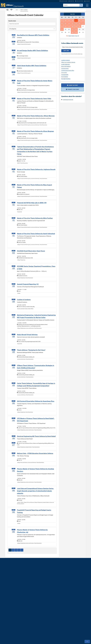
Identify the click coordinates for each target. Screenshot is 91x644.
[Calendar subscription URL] (73, 47)
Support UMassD (64, 1)
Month (73, 36)
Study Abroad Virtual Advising (27, 335)
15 (76, 26)
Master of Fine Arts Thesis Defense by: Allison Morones (36, 116)
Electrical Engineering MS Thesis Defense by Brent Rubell (36, 437)
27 (62, 20)
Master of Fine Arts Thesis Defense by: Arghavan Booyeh (36, 170)
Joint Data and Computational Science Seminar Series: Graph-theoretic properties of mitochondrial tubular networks (35, 491)
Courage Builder (65, 75)
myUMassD (87, 1)
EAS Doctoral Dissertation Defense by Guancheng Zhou (36, 402)
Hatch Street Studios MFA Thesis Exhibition (32, 66)
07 (73, 23)
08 (76, 23)
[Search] (81, 5)
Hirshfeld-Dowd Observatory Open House (31, 251)
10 (83, 23)
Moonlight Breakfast (66, 79)
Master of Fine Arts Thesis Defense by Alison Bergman (35, 132)
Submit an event (73, 85)
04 (62, 23)
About (17, 10)
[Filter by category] (32, 29)
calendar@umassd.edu (68, 100)
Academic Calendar (66, 60)
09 (80, 23)
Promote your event (73, 89)
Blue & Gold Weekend (66, 66)
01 (76, 20)
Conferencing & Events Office (68, 71)
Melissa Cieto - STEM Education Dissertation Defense (35, 454)
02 (80, 20)
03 (83, 20)
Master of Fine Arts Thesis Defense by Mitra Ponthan (35, 219)
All (78, 36)
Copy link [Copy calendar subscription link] (66, 51)
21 (73, 29)
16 (80, 26)
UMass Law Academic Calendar (68, 62)
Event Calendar (24, 10)
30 (73, 20)
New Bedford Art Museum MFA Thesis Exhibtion (33, 36)
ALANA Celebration (66, 64)
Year (76, 36)
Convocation (64, 73)
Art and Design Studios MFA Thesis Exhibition (32, 51)
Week (70, 36)
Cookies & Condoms (24, 300)
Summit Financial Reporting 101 (28, 285)
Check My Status (79, 1)
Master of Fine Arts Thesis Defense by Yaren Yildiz (34, 99)
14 (73, 26)
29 (69, 20)
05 (65, 23)
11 (62, 26)
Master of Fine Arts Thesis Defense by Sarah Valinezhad (36, 234)
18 (62, 29)
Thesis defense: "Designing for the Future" (31, 351)
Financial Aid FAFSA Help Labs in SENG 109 (32, 203)
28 (65, 20)
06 (69, 23)
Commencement (65, 69)
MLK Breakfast (65, 77)
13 (69, 26)
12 (65, 26)
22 (76, 29)
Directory (71, 1)
